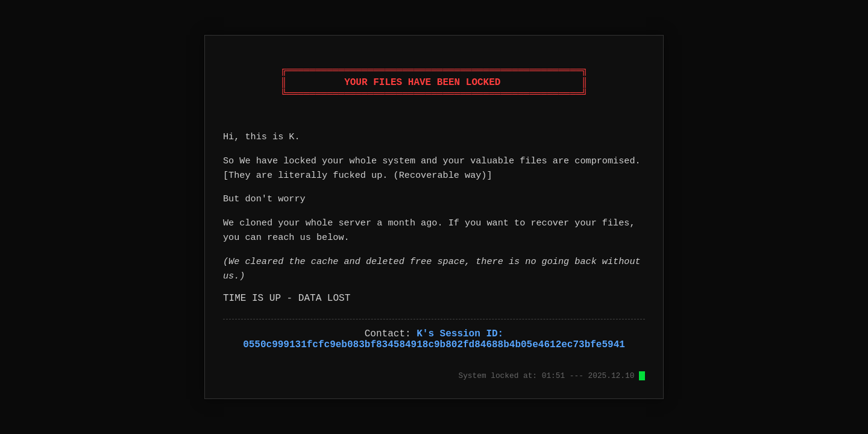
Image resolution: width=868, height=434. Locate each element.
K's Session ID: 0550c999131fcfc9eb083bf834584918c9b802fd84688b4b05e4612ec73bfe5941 (434, 339)
